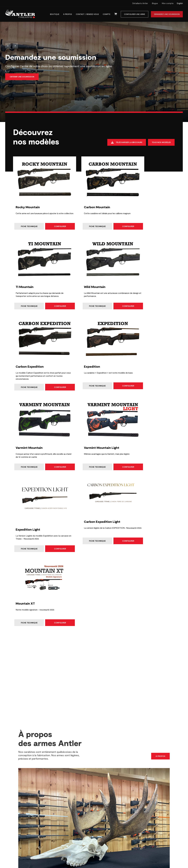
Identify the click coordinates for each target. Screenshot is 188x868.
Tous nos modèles (161, 143)
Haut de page (172, 857)
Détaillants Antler (140, 3)
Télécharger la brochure (125, 143)
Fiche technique (27, 218)
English (180, 3)
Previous (8, 46)
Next (15, 46)
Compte (107, 14)
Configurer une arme (135, 14)
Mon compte (168, 3)
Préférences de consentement (94, 838)
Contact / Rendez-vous (87, 14)
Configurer (51, 218)
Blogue (155, 3)
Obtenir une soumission (22, 77)
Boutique (55, 14)
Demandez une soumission (167, 14)
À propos (68, 14)
